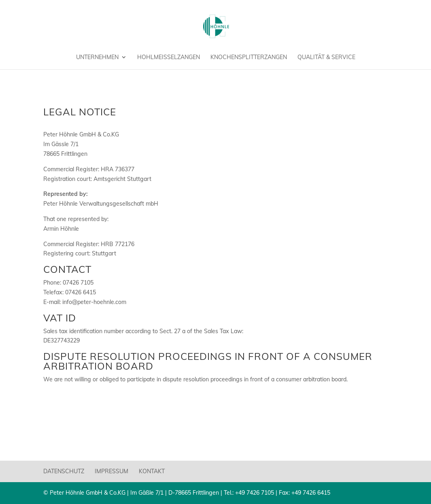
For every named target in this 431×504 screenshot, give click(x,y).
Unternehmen (97, 57)
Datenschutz (64, 471)
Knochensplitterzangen (249, 57)
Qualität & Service (326, 57)
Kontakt (152, 471)
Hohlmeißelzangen (169, 57)
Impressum (111, 471)
